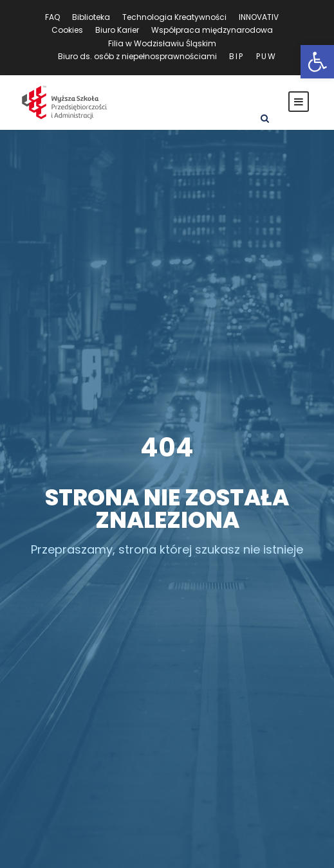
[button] (317, 62)
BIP (237, 56)
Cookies (67, 30)
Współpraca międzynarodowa (212, 30)
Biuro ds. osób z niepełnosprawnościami (137, 56)
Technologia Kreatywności (174, 17)
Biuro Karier (117, 30)
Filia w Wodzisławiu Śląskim (162, 43)
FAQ (52, 17)
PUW (266, 56)
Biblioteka (91, 17)
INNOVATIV (259, 17)
